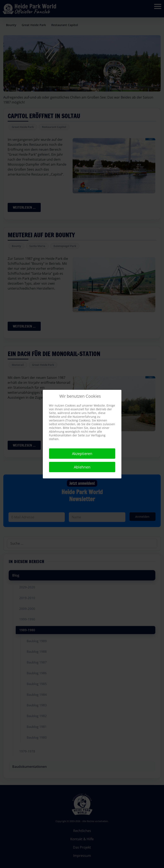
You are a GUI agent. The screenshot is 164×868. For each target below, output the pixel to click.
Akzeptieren (82, 454)
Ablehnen (82, 467)
